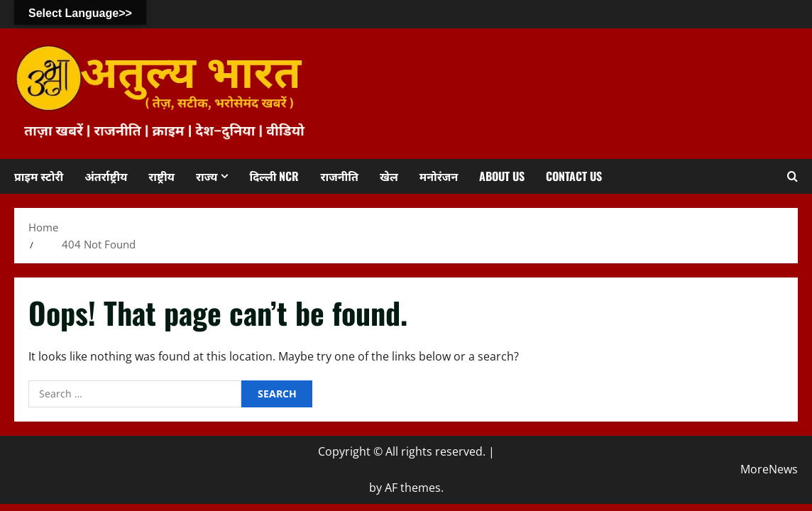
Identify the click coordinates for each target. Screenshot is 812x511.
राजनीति (339, 176)
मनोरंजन (439, 176)
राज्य (207, 176)
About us (502, 176)
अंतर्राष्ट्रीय (106, 176)
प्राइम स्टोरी (39, 176)
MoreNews (769, 469)
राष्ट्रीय (161, 176)
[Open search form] (792, 177)
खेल (389, 176)
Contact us (574, 176)
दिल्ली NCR (274, 176)
